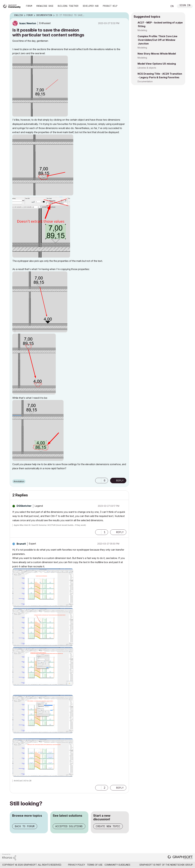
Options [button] (125, 15)
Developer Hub (91, 6)
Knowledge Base (45, 6)
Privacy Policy (77, 865)
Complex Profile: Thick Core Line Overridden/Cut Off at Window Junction (157, 40)
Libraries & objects (147, 68)
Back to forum (25, 826)
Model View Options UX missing (157, 64)
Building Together (68, 6)
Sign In (185, 6)
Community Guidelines (117, 865)
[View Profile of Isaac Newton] (28, 23)
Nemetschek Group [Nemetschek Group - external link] (182, 865)
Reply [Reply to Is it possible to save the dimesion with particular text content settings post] (120, 481)
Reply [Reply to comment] (120, 532)
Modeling (142, 30)
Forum (29, 6)
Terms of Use (95, 865)
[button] (40, 86)
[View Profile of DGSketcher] (24, 506)
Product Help (110, 6)
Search (163, 6)
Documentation (145, 81)
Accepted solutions (69, 826)
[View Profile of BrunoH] (21, 544)
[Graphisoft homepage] (180, 858)
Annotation (19, 481)
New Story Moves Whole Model (157, 54)
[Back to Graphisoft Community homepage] (12, 6)
